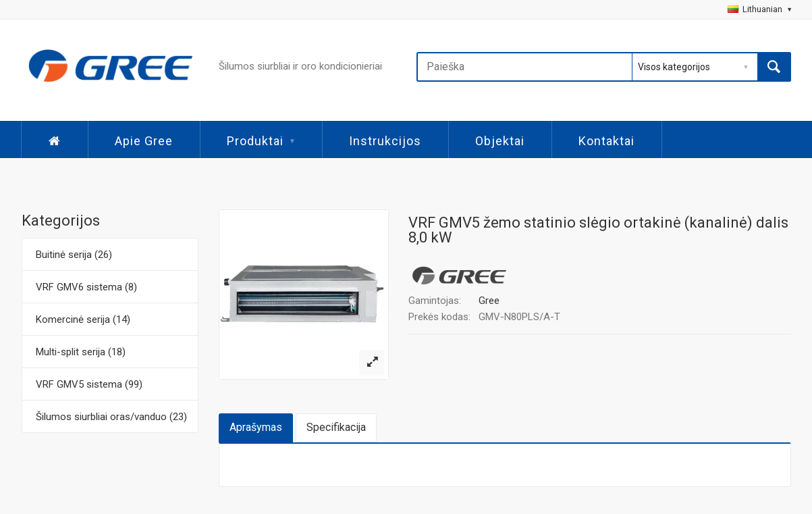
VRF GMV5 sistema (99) (89, 384)
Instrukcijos (385, 141)
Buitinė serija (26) (74, 255)
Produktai (261, 141)
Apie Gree (144, 141)
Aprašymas (256, 427)
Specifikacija (336, 427)
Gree (489, 301)
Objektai (500, 141)
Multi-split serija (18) (81, 352)
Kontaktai (606, 141)
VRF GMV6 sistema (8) (86, 287)
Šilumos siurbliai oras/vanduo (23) (111, 417)
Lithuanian (759, 9)
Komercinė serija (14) (83, 319)
